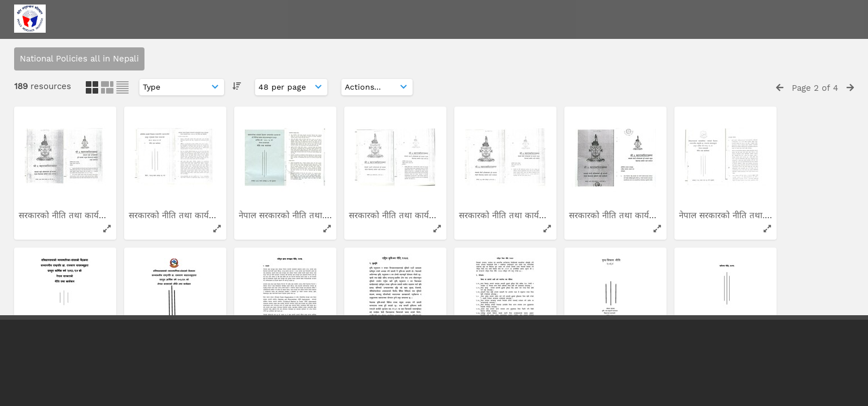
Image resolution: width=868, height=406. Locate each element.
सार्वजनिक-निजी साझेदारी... (724, 287)
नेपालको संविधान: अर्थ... (389, 287)
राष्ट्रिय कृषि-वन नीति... (606, 146)
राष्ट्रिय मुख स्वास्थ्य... (272, 146)
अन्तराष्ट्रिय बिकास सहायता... (65, 287)
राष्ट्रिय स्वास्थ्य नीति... (383, 146)
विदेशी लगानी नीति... (52, 146)
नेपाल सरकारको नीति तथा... (505, 287)
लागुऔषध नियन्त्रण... (273, 287)
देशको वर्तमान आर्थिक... (608, 287)
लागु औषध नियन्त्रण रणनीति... (178, 287)
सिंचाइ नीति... (702, 146)
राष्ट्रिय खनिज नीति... (162, 146)
